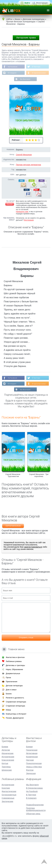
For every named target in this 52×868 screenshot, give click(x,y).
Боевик (5, 772)
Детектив (6, 776)
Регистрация (42, 3)
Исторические (8, 782)
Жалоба (10, 217)
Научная (30, 786)
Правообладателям (35, 831)
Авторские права (26, 38)
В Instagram (24, 80)
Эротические (7, 827)
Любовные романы (14, 687)
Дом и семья (11, 715)
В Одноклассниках (27, 86)
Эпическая (31, 799)
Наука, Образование (14, 695)
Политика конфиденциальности (36, 835)
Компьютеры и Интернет (16, 740)
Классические (8, 786)
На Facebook (25, 67)
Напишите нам (22, 225)
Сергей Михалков (24, 168)
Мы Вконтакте (25, 92)
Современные (8, 824)
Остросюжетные (9, 820)
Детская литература (14, 711)
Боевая (29, 772)
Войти (27, 3)
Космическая (32, 782)
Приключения (12, 707)
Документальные (13, 699)
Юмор (8, 736)
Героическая (32, 776)
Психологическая (34, 789)
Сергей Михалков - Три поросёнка (39, 501)
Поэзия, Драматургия (15, 744)
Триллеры (6, 792)
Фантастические (9, 817)
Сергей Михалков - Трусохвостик (13, 501)
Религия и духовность (15, 723)
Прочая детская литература (28, 178)
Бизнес (9, 719)
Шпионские (7, 796)
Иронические (8, 779)
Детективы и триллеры (15, 691)
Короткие (6, 814)
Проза (8, 703)
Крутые (5, 789)
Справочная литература (16, 728)
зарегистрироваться (33, 573)
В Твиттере (24, 73)
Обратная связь (33, 839)
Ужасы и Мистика (34, 792)
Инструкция (29, 233)
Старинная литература (15, 732)
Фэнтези (30, 796)
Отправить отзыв (26, 663)
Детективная (32, 779)
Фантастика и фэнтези (15, 683)
